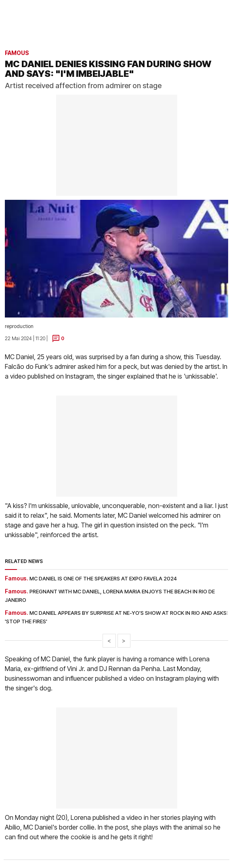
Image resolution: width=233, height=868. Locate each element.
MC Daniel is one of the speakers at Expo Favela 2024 (103, 578)
